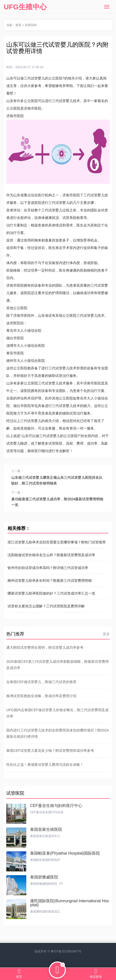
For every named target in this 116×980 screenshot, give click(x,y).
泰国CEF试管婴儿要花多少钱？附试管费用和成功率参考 (50, 751)
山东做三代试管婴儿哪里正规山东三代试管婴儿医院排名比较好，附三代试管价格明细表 (57, 480)
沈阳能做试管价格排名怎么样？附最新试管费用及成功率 (51, 555)
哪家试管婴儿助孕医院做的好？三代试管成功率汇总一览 (51, 593)
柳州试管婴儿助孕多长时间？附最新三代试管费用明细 (50, 581)
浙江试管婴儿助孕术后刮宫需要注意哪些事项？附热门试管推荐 (57, 542)
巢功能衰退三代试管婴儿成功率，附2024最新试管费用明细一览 (57, 502)
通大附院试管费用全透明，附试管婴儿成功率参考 (45, 647)
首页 (18, 25)
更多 (106, 634)
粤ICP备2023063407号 (66, 951)
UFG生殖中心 (25, 7)
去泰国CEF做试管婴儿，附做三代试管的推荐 (41, 682)
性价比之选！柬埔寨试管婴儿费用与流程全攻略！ (45, 765)
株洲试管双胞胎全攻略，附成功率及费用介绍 (41, 696)
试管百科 (31, 25)
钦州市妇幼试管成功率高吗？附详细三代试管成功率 (48, 568)
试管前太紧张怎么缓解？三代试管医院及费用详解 (46, 606)
